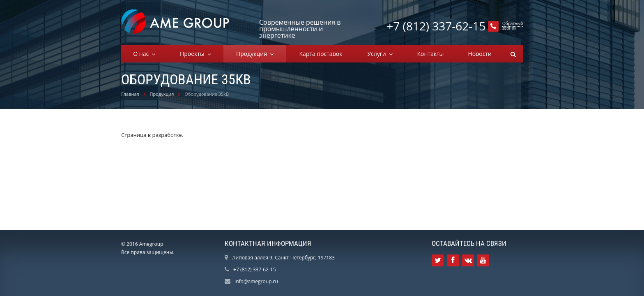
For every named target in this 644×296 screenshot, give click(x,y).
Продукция (253, 54)
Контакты (430, 54)
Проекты (194, 54)
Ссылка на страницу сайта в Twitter (438, 260)
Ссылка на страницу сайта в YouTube (483, 260)
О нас (142, 54)
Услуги (378, 54)
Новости (480, 54)
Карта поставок (321, 54)
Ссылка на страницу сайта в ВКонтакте (468, 260)
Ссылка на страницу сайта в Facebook (453, 260)
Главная (130, 94)
